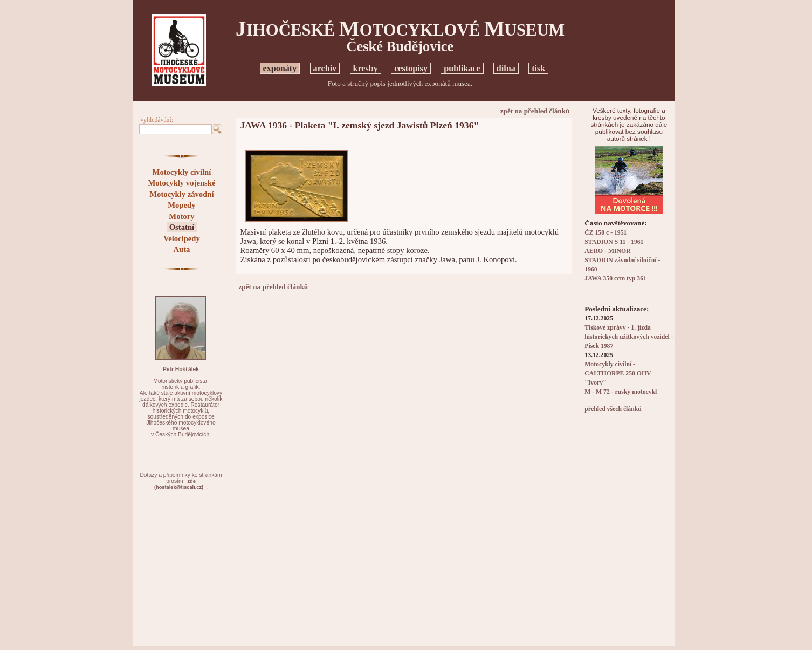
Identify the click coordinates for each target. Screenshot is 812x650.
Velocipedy (182, 238)
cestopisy (411, 68)
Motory (181, 216)
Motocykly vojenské (181, 183)
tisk (538, 68)
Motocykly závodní (181, 194)
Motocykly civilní (182, 172)
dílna (506, 68)
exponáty (280, 68)
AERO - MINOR (607, 251)
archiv (325, 68)
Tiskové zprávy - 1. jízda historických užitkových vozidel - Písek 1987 (629, 337)
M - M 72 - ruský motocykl (621, 392)
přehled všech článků (613, 409)
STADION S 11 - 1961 (614, 242)
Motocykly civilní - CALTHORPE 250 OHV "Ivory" (618, 374)
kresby (366, 68)
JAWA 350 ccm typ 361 (615, 279)
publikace (462, 68)
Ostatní (182, 227)
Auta (181, 249)
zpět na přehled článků (535, 111)
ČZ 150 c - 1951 (605, 233)
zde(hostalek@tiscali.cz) (179, 484)
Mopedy (181, 205)
